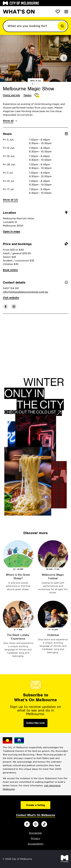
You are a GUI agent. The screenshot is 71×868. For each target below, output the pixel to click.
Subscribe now (35, 723)
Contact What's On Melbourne (36, 815)
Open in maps (12, 231)
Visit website (11, 298)
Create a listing (35, 805)
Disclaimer (35, 833)
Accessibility (36, 844)
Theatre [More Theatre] (27, 95)
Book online (10, 270)
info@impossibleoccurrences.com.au (25, 292)
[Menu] (66, 12)
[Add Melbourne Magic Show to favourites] (37, 96)
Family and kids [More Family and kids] (12, 95)
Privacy (35, 838)
